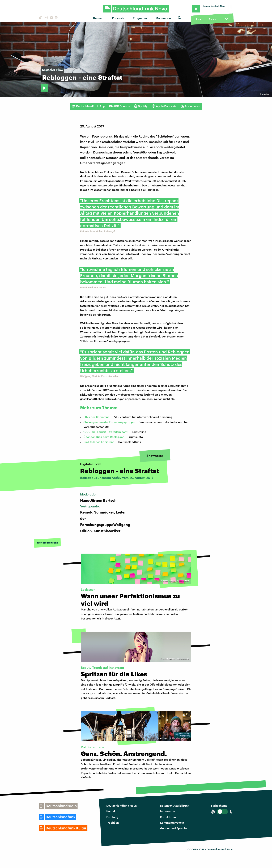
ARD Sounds (119, 106)
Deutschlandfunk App (88, 106)
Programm (140, 18)
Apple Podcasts (164, 106)
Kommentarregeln (172, 822)
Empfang (112, 817)
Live (199, 19)
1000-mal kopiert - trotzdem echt (105, 432)
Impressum (168, 811)
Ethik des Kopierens (96, 417)
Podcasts (118, 18)
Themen (98, 18)
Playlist (213, 19)
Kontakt (112, 811)
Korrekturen (168, 817)
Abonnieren (190, 106)
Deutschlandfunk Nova (122, 805)
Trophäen (113, 822)
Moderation (163, 18)
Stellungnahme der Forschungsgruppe (109, 422)
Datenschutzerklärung (175, 805)
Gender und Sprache (174, 828)
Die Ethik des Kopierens (99, 442)
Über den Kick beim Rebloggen (104, 437)
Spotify (141, 106)
